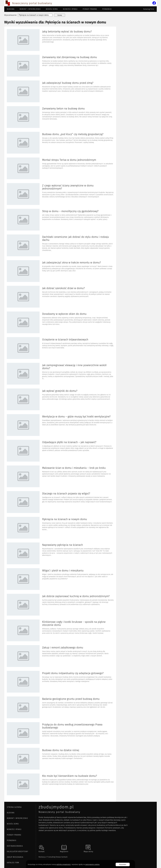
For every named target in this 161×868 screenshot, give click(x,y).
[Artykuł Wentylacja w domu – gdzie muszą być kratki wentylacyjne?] (60, 425)
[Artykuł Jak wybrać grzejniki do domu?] (60, 400)
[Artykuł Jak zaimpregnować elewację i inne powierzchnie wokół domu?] (60, 374)
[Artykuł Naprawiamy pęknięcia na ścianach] (60, 554)
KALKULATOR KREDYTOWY (17, 852)
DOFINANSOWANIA (15, 846)
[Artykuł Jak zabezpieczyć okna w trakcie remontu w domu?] (60, 271)
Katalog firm (149, 9)
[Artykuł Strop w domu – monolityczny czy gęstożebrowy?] (60, 220)
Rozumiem (123, 864)
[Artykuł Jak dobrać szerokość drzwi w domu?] (60, 297)
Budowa (11, 9)
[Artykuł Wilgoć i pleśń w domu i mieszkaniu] (60, 579)
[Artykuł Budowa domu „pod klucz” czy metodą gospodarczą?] (60, 143)
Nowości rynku (70, 9)
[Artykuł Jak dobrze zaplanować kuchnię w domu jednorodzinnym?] (60, 605)
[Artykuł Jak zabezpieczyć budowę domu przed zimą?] (60, 92)
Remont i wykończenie (30, 9)
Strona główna (14, 807)
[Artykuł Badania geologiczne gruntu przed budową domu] (60, 708)
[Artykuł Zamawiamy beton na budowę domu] (60, 117)
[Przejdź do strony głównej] (8, 3)
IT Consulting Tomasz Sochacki (57, 857)
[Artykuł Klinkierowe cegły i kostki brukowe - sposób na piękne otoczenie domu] (60, 631)
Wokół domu (52, 9)
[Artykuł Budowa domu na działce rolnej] (60, 759)
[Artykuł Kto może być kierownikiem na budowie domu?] (60, 785)
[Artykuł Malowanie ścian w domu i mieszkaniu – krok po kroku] (60, 477)
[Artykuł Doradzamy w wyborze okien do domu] (60, 323)
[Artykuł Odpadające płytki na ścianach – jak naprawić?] (60, 451)
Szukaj (60, 15)
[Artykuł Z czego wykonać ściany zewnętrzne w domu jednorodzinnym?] (60, 194)
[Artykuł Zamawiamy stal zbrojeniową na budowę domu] (60, 66)
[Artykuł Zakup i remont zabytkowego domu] (60, 656)
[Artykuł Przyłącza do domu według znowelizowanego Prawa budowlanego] (60, 733)
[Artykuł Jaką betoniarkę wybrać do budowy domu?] (60, 40)
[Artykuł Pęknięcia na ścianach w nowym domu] (60, 528)
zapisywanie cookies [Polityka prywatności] (92, 864)
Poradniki (107, 9)
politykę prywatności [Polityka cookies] (64, 864)
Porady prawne (90, 9)
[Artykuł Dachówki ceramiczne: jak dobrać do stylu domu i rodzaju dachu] (60, 246)
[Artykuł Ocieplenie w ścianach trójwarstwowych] (60, 348)
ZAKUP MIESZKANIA (15, 857)
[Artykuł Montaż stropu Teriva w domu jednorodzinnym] (60, 169)
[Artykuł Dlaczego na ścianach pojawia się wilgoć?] (60, 502)
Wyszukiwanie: (11, 15)
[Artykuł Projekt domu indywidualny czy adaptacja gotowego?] (60, 682)
